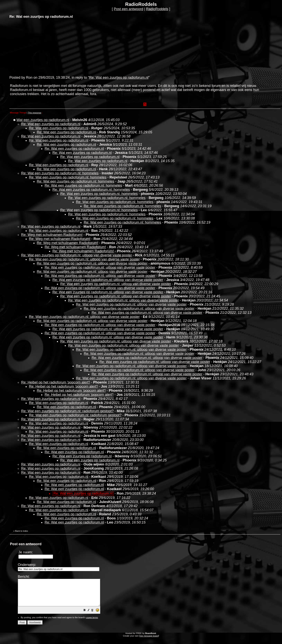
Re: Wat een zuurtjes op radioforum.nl (119, 78)
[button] (94, 616)
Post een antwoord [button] (129, 9)
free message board (149, 641)
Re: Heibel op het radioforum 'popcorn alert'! (56, 382)
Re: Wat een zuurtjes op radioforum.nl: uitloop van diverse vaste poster (77, 255)
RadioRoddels (157, 9)
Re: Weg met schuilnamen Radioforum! (52, 235)
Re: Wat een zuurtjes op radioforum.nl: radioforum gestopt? (67, 411)
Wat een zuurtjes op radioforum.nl (43, 120)
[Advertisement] (39, 47)
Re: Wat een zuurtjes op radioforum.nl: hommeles (60, 173)
